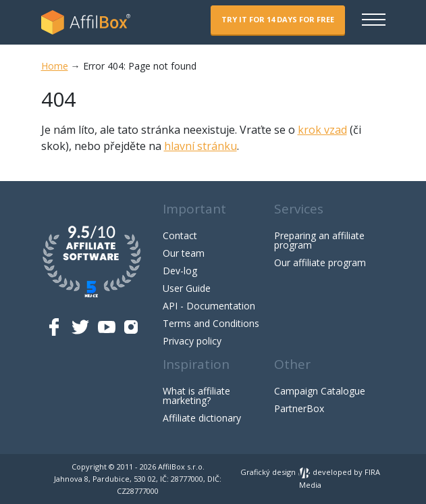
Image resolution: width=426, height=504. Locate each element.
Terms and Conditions (211, 323)
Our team (184, 253)
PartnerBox (299, 408)
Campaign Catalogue (320, 391)
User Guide (187, 288)
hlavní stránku (201, 146)
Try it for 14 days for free (278, 19)
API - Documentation (209, 306)
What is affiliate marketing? (196, 396)
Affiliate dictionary (202, 418)
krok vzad (322, 130)
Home (55, 66)
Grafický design (275, 472)
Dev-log (180, 271)
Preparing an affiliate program (319, 240)
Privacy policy (192, 341)
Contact (180, 235)
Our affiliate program (320, 262)
